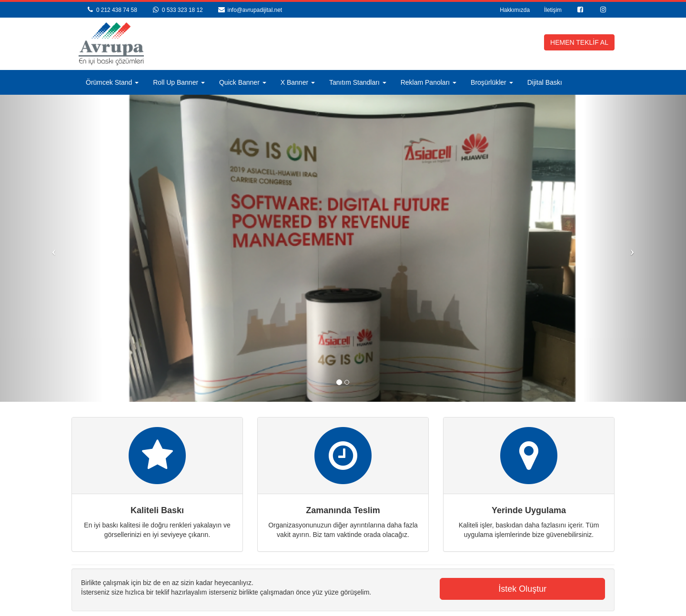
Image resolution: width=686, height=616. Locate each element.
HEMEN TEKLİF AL (579, 42)
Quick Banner (243, 82)
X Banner (298, 82)
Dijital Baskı (545, 82)
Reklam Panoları (429, 82)
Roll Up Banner (179, 82)
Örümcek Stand (112, 82)
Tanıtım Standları (358, 82)
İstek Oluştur (522, 589)
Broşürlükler (492, 82)
